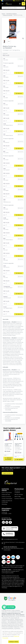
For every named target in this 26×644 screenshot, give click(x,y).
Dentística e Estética (11, 14)
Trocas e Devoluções (7, 499)
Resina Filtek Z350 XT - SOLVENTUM (18, 445)
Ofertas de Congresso (17, 492)
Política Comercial (6, 497)
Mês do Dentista (19, 495)
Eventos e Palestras (19, 499)
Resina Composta (8, 15)
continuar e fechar (14, 642)
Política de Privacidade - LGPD (6, 513)
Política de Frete (6, 495)
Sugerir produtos (7, 473)
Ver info (21, 59)
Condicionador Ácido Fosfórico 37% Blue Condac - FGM (8, 445)
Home (3, 14)
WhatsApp (4, 504)
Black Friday (18, 497)
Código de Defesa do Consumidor (7, 501)
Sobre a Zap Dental (7, 493)
